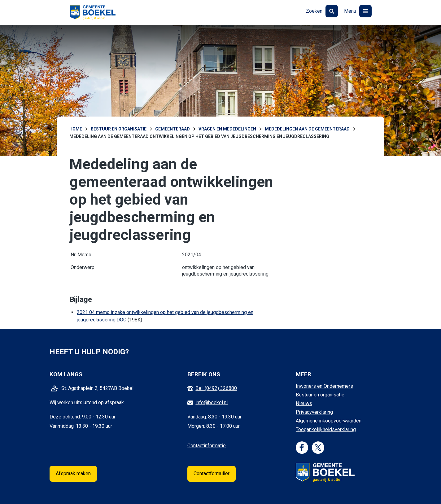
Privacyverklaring (314, 412)
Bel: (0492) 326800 (216, 388)
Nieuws (304, 403)
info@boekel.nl (212, 402)
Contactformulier (212, 473)
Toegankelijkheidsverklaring (326, 429)
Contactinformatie (207, 446)
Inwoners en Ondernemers (324, 386)
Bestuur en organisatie (320, 395)
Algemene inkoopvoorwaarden (329, 421)
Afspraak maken (73, 473)
